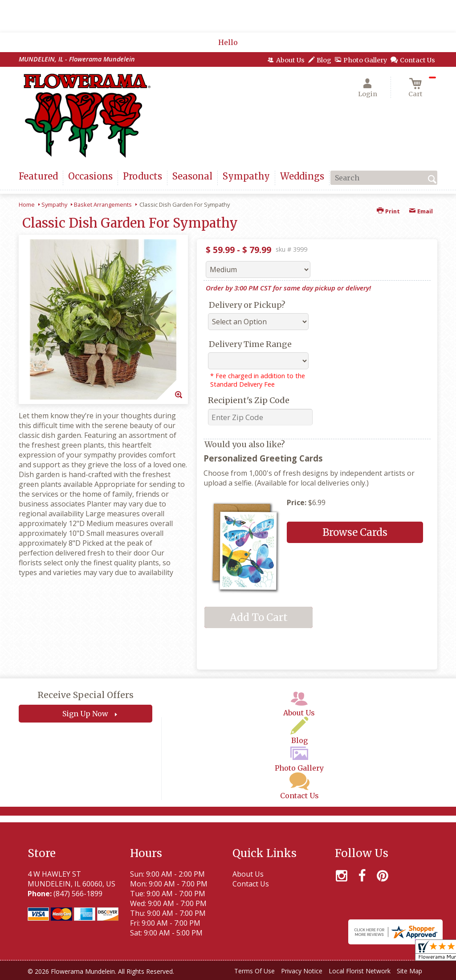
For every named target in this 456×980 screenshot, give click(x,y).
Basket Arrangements (103, 204)
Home (27, 204)
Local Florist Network (360, 971)
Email (421, 211)
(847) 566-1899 (78, 894)
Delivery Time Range (250, 344)
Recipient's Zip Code (249, 400)
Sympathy (54, 204)
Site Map (409, 971)
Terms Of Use (254, 971)
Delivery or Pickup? (247, 305)
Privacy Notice (302, 971)
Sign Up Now (85, 714)
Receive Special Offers (85, 695)
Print (388, 211)
